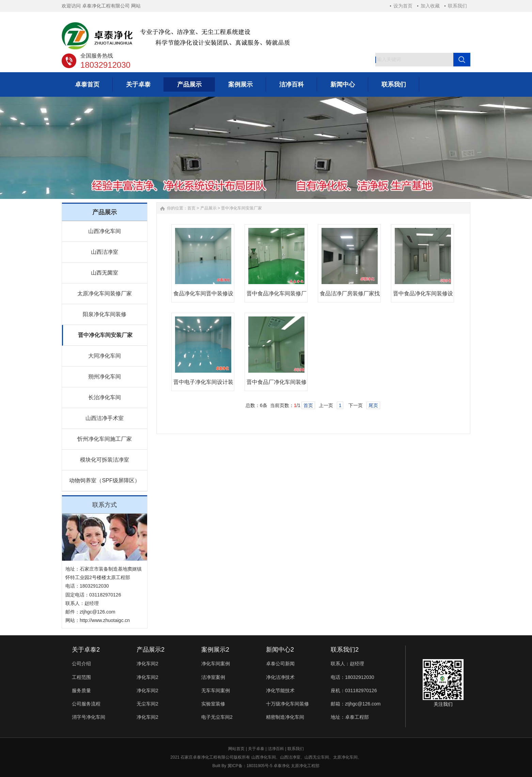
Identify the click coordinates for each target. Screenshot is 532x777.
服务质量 (81, 690)
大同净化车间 (105, 356)
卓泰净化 (282, 766)
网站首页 (236, 749)
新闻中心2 (280, 650)
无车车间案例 (216, 690)
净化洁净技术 (280, 677)
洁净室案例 (213, 677)
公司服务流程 (86, 704)
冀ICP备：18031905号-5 (250, 766)
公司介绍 (81, 664)
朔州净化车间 (105, 377)
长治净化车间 (105, 397)
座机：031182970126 (354, 690)
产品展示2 (151, 650)
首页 (191, 208)
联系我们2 (345, 650)
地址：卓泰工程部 (350, 717)
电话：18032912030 (353, 677)
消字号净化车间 (89, 717)
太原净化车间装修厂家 (105, 293)
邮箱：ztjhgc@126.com (356, 704)
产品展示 (208, 208)
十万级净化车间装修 (287, 704)
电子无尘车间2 (217, 717)
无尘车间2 (147, 704)
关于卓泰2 (86, 650)
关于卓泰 (256, 749)
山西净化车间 (105, 231)
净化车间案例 (216, 664)
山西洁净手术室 (105, 418)
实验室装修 (213, 704)
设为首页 (403, 6)
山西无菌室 (105, 273)
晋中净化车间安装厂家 (105, 335)
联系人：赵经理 (347, 664)
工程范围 (81, 677)
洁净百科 (276, 749)
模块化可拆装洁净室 (105, 460)
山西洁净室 (105, 252)
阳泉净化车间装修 (105, 314)
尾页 (373, 405)
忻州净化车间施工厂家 (105, 439)
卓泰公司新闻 (280, 664)
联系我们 (457, 6)
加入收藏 (430, 6)
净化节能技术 (280, 690)
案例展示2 (215, 650)
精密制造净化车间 (285, 717)
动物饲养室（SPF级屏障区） (104, 480)
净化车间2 (147, 664)
